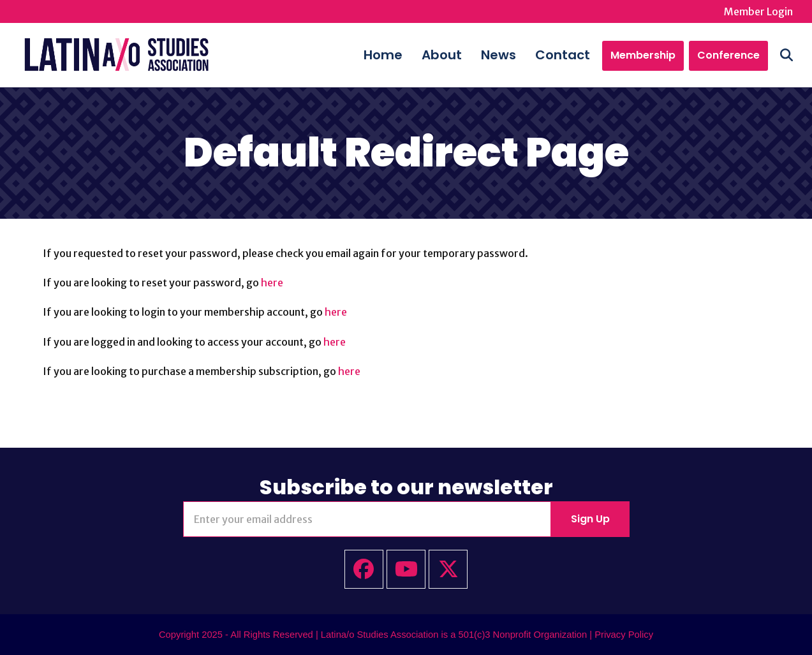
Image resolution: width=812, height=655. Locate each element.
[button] (786, 55)
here (272, 283)
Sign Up (590, 519)
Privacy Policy (624, 635)
